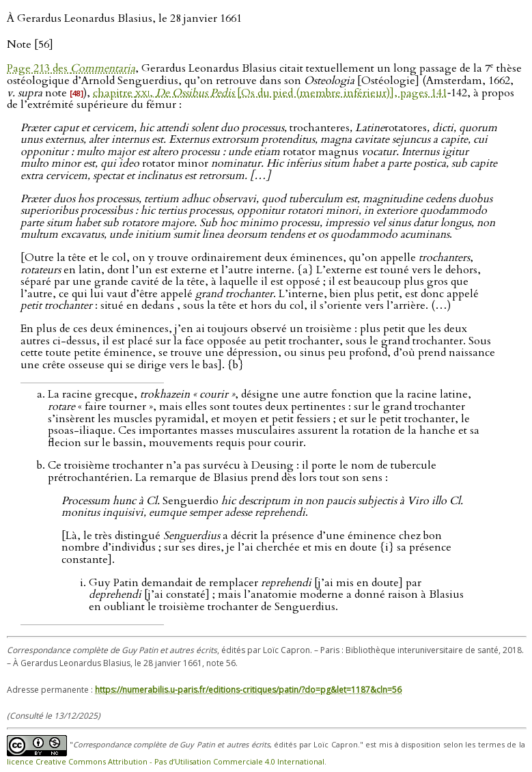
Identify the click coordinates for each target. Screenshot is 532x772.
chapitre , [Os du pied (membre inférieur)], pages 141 (270, 93)
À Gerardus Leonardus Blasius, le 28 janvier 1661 (124, 18)
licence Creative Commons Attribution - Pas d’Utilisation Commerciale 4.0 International (166, 761)
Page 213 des (71, 68)
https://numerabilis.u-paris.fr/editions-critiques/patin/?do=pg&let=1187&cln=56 (248, 690)
